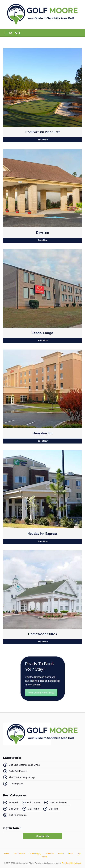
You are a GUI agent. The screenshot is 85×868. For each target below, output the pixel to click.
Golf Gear (14, 809)
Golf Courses (34, 803)
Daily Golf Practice (18, 771)
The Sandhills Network (71, 863)
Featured (13, 803)
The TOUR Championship (22, 777)
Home (7, 854)
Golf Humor (34, 809)
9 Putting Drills (16, 784)
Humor (61, 854)
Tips (79, 854)
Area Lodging (35, 854)
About (45, 857)
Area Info (50, 854)
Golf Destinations (58, 803)
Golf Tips (53, 809)
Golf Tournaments (18, 815)
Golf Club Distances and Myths (24, 765)
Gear (70, 854)
